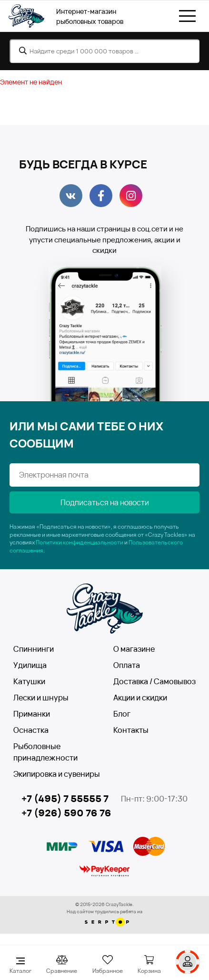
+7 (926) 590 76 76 (66, 813)
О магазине (134, 649)
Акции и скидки (140, 698)
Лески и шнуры (41, 698)
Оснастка (31, 730)
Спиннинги (34, 649)
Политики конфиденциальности (80, 542)
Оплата (127, 665)
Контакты (131, 730)
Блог (122, 714)
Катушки (29, 681)
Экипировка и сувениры (57, 774)
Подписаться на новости (105, 502)
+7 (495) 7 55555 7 (65, 798)
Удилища (30, 665)
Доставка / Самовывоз (154, 681)
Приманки (32, 714)
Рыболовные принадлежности (45, 752)
